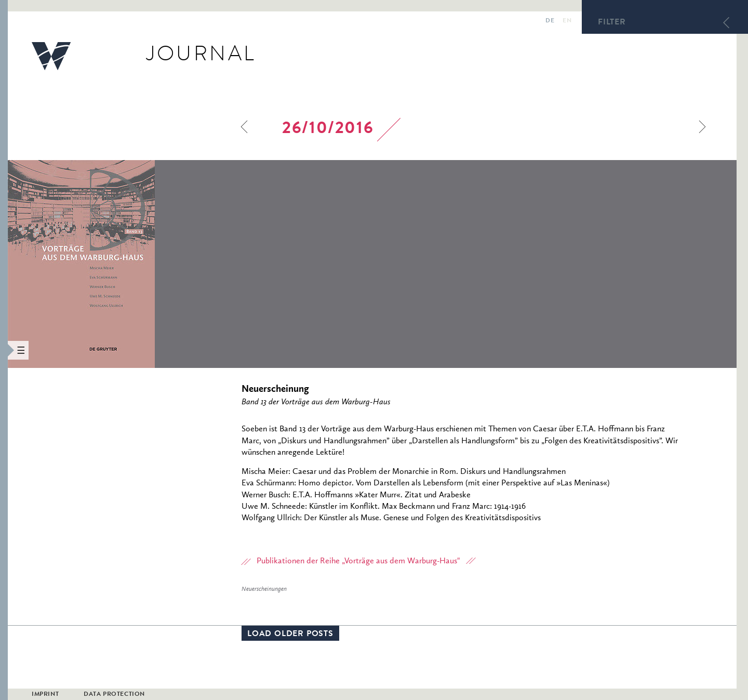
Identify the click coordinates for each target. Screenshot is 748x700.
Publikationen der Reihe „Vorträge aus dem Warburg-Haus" (358, 561)
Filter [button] (612, 23)
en (567, 21)
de (550, 21)
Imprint (45, 695)
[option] (151, 264)
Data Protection (114, 695)
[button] (4, 350)
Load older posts (290, 635)
